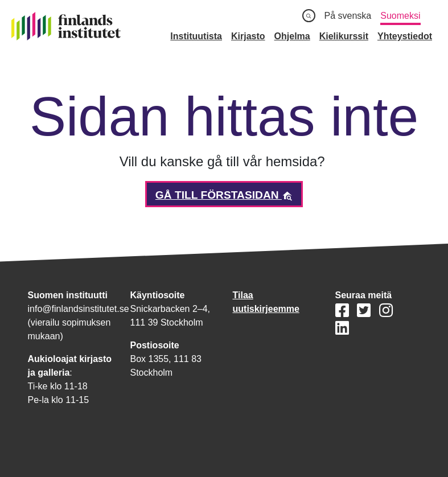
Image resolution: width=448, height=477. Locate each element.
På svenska (348, 16)
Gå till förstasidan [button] (224, 195)
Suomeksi (400, 16)
